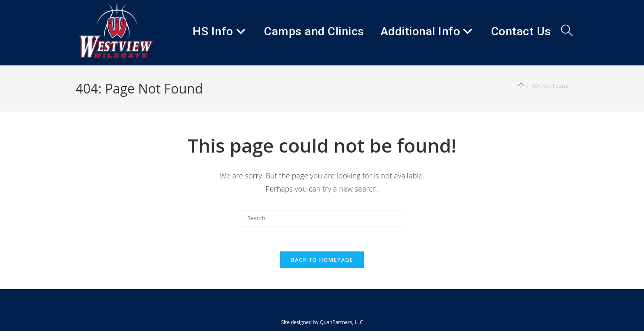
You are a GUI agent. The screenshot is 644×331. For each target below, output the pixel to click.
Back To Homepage (322, 260)
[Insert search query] (322, 218)
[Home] (521, 86)
